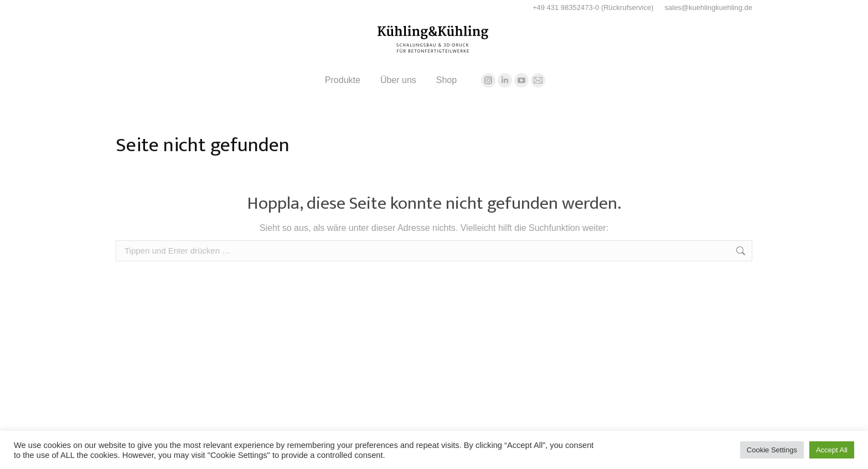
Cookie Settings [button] (772, 450)
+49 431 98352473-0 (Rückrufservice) (593, 7)
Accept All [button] (832, 450)
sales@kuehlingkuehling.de (709, 7)
